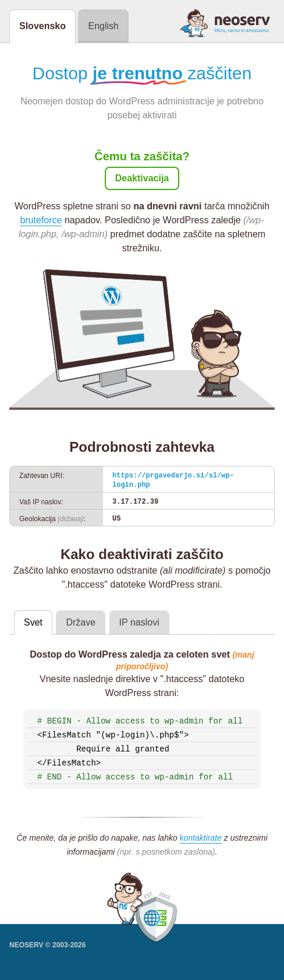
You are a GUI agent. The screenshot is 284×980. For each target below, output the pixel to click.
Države (81, 622)
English (103, 26)
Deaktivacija (142, 178)
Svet (33, 622)
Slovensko (42, 26)
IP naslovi (139, 622)
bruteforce (41, 220)
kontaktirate (201, 838)
